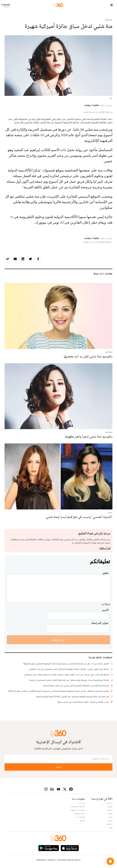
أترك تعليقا (59, 640)
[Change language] (7, 5)
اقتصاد (110, 807)
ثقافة (110, 814)
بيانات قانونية (80, 814)
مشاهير (109, 20)
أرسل (58, 767)
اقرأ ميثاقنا (105, 548)
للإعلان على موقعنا (78, 810)
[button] (110, 861)
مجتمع (110, 810)
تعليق (106, 573)
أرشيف (82, 821)
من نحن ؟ (81, 803)
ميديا (111, 817)
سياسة (110, 803)
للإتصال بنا (81, 817)
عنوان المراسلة (100, 623)
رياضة (110, 821)
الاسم (105, 610)
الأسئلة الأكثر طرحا (78, 807)
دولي (111, 828)
